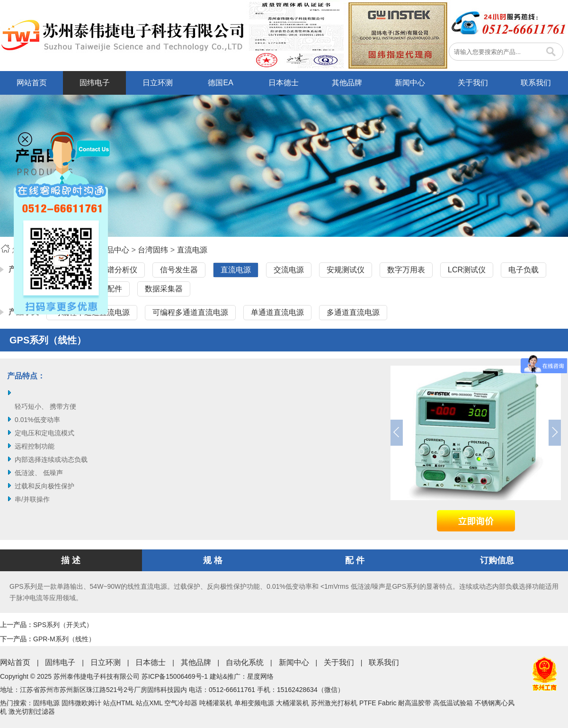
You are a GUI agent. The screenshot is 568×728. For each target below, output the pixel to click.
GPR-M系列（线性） (64, 639)
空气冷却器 (181, 703)
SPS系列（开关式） (63, 625)
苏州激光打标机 (334, 703)
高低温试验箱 (453, 703)
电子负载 (524, 270)
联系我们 (536, 83)
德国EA (220, 83)
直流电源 (192, 250)
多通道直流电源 (353, 312)
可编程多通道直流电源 (190, 312)
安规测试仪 (346, 270)
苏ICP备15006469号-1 (175, 676)
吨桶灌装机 (216, 703)
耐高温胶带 (415, 703)
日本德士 (284, 83)
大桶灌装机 (293, 703)
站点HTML (119, 703)
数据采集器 (164, 289)
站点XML (149, 703)
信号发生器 (179, 270)
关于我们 (473, 83)
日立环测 (158, 83)
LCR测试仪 (467, 270)
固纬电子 (95, 83)
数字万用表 (406, 270)
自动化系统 (245, 662)
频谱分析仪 (118, 270)
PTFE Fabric (378, 703)
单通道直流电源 (277, 312)
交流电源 (289, 270)
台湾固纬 (153, 250)
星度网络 (260, 676)
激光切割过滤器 (32, 711)
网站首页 (32, 83)
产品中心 (114, 250)
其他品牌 (347, 83)
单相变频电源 (254, 703)
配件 (115, 289)
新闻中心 (410, 83)
